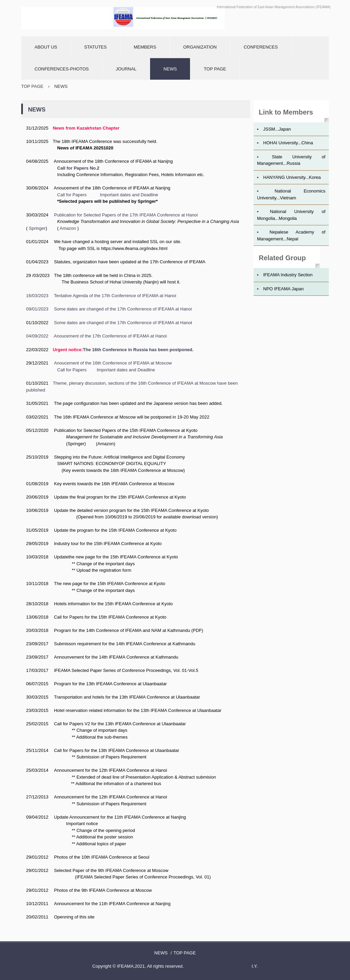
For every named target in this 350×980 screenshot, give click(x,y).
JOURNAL (126, 69)
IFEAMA (123, 18)
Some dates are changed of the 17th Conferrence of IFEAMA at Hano (122, 323)
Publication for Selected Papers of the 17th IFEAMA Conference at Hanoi (126, 215)
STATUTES (95, 47)
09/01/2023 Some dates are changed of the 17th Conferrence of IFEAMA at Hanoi (109, 309)
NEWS (170, 69)
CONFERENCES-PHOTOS (62, 69)
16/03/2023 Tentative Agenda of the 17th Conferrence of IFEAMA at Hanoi (101, 296)
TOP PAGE (215, 69)
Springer (37, 228)
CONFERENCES (261, 47)
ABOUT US (46, 47)
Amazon (68, 228)
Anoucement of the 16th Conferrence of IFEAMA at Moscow (113, 363)
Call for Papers (72, 195)
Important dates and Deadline (129, 195)
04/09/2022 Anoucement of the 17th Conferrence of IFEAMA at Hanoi (96, 336)
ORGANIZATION (200, 47)
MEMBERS (145, 47)
